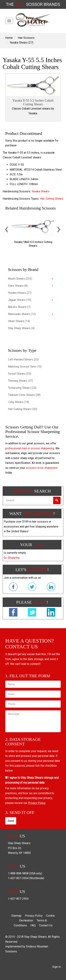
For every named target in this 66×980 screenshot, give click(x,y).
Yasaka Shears (40, 191)
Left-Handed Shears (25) (23, 359)
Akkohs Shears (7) (19, 307)
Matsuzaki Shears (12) (22, 314)
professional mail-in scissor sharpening (30, 448)
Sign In (56, 967)
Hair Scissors (26, 38)
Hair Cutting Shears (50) (23, 409)
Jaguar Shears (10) (20, 300)
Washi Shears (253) (20, 279)
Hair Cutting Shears (52, 199)
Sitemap (16, 916)
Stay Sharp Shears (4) (21, 328)
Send (11, 821)
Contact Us (46, 925)
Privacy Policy (37, 803)
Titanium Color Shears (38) (24, 395)
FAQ (33, 925)
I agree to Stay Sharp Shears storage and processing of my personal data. (32, 780)
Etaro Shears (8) (18, 286)
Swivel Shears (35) (20, 374)
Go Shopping (12, 558)
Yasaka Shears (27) (21, 43)
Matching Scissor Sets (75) (25, 367)
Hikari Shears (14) (19, 321)
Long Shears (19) (18, 402)
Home (9, 38)
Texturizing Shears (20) (22, 388)
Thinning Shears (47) (21, 381)
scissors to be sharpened (42, 468)
